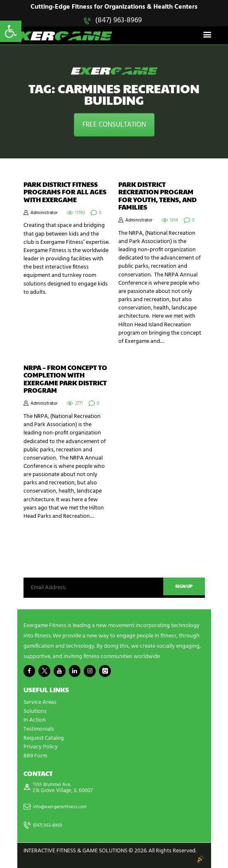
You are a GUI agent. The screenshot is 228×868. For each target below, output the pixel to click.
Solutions (35, 712)
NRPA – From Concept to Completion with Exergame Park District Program (65, 380)
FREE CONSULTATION (114, 126)
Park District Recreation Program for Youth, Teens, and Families (157, 196)
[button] (11, 31)
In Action (35, 721)
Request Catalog (44, 738)
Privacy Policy (41, 747)
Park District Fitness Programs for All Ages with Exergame (65, 192)
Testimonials (39, 730)
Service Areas (40, 704)
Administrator (44, 213)
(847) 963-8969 (119, 20)
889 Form (35, 756)
